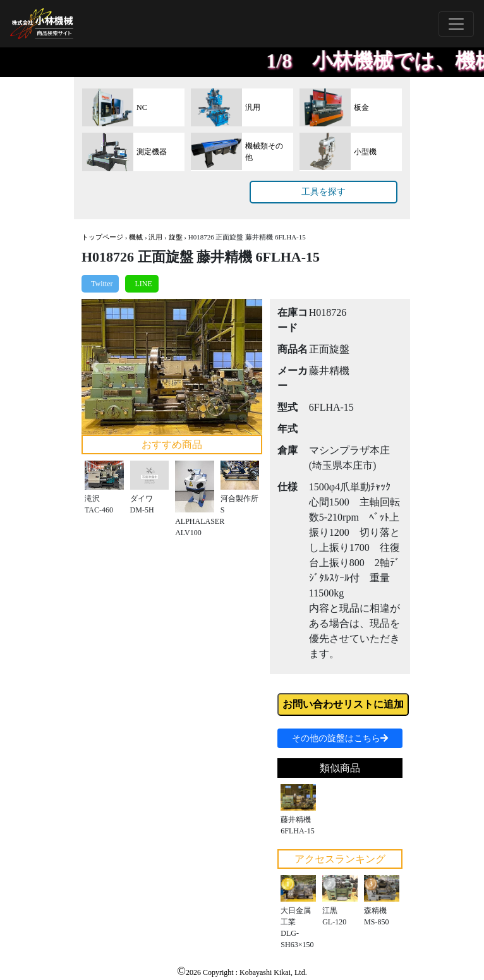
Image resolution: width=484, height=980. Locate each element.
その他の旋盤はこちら (340, 738)
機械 (136, 237)
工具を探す (324, 192)
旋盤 (176, 237)
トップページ (102, 237)
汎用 (155, 237)
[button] (95, 367)
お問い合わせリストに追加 (343, 704)
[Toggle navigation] (456, 24)
